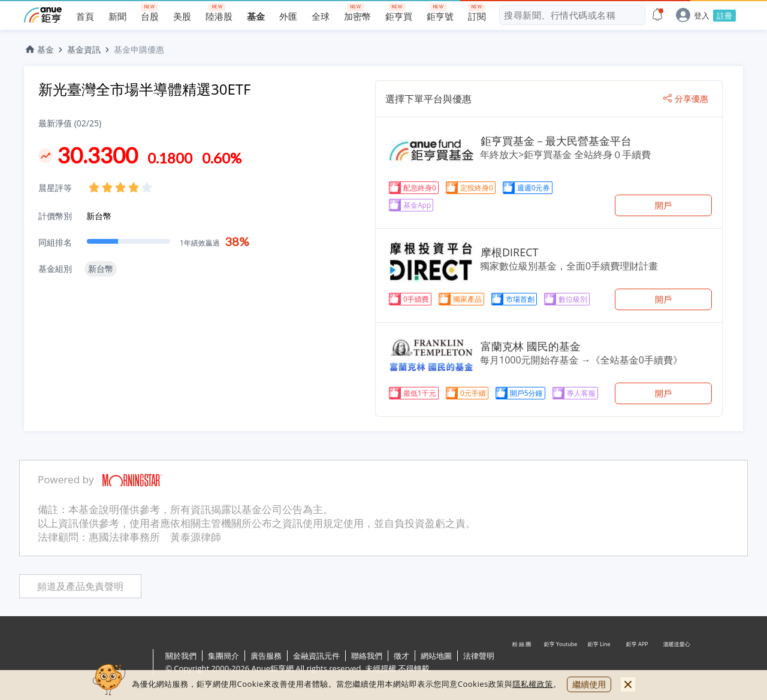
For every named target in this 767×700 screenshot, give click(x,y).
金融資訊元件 (316, 656)
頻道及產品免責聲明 (80, 587)
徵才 (401, 656)
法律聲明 (479, 656)
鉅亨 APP (638, 663)
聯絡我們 (367, 656)
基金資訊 (84, 49)
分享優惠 (686, 99)
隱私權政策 (533, 684)
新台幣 (99, 216)
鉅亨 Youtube (561, 663)
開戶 (663, 205)
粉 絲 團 (523, 663)
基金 (39, 49)
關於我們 (181, 656)
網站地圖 (436, 656)
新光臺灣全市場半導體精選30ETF (144, 89)
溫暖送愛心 (676, 663)
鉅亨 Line (599, 663)
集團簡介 (224, 656)
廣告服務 (266, 656)
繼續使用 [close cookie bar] (589, 684)
